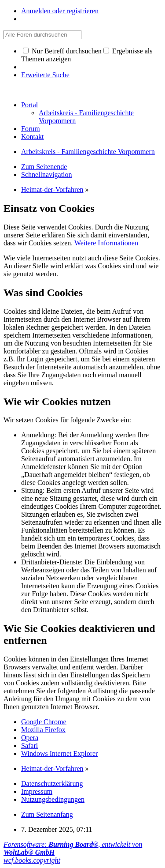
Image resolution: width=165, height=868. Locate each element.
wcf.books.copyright (32, 860)
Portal (29, 105)
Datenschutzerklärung (52, 783)
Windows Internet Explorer (59, 753)
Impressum (37, 791)
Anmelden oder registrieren (60, 11)
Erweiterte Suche (45, 75)
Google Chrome (44, 722)
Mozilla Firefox (43, 730)
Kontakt (33, 137)
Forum (31, 129)
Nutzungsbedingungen (53, 799)
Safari (29, 746)
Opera (30, 738)
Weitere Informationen (106, 243)
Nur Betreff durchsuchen (62, 51)
